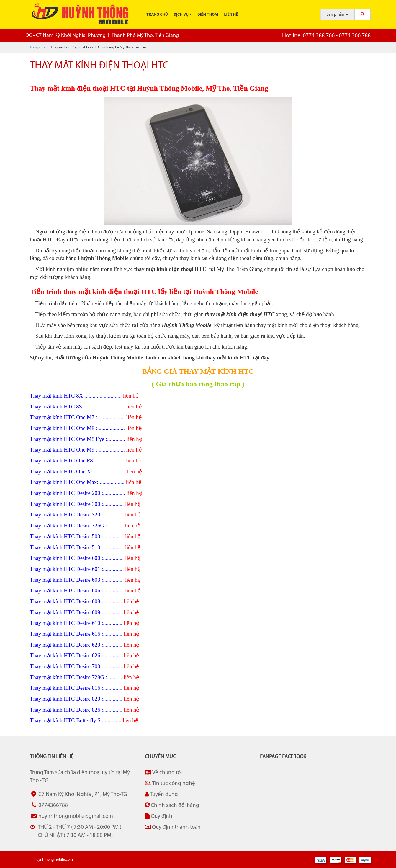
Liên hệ (231, 14)
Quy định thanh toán (173, 827)
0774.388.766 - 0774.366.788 (326, 36)
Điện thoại (208, 14)
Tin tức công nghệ (170, 783)
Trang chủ (157, 14)
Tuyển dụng (161, 794)
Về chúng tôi (163, 773)
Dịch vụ (183, 14)
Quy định (159, 816)
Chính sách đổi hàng (172, 805)
